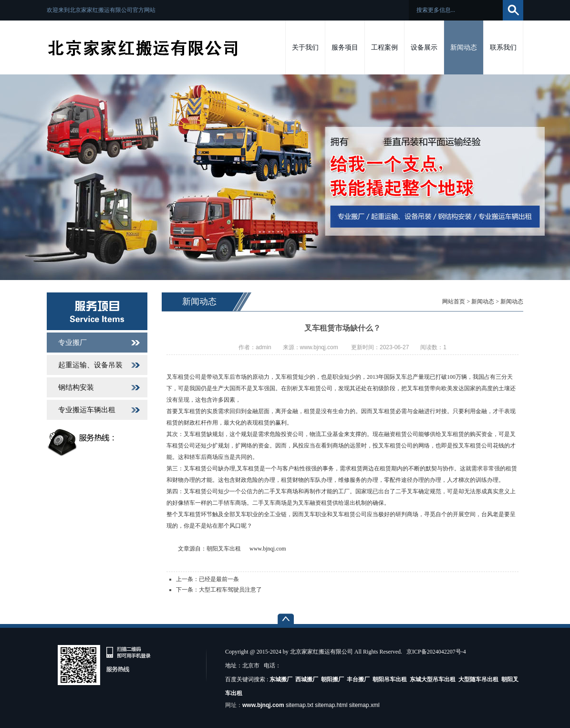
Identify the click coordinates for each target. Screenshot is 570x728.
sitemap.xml (364, 705)
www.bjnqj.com (268, 549)
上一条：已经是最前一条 (207, 579)
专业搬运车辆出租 (87, 410)
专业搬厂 (73, 343)
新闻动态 (483, 302)
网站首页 (454, 302)
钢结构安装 (76, 387)
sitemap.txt (300, 705)
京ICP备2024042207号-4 (436, 652)
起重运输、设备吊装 (90, 365)
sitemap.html (331, 705)
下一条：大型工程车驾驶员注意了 (219, 590)
